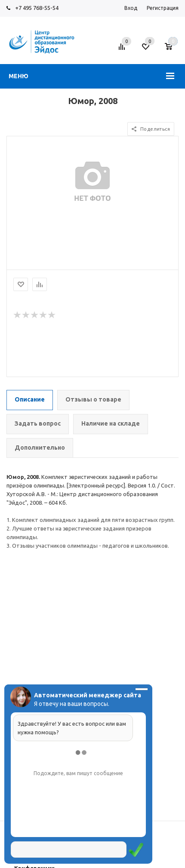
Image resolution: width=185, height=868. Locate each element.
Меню (18, 76)
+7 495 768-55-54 (37, 8)
